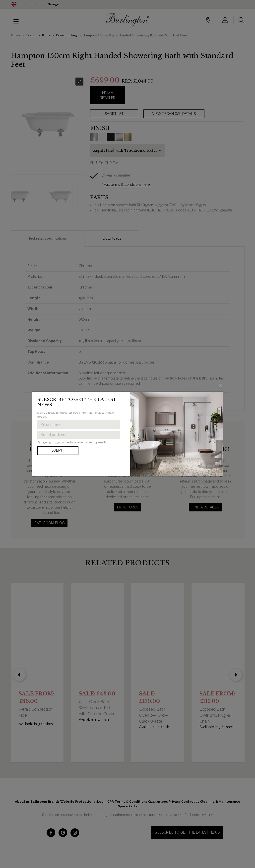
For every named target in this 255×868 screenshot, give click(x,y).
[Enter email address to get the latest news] (79, 435)
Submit (58, 450)
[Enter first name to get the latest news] (79, 425)
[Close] (221, 386)
